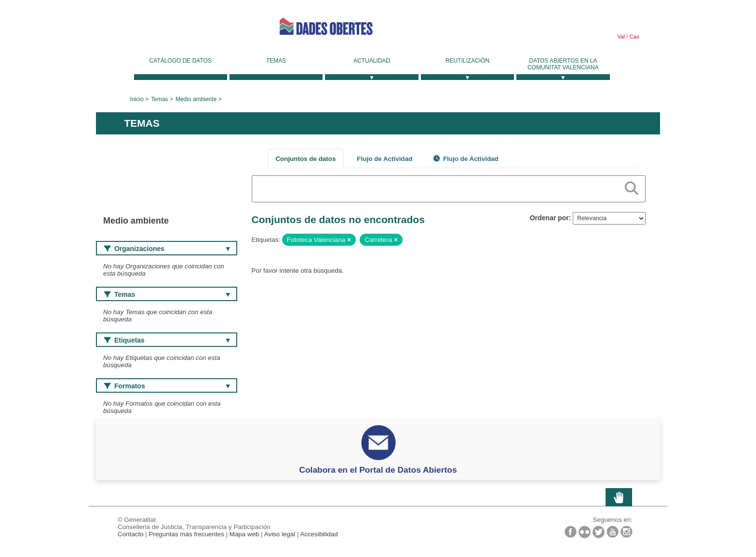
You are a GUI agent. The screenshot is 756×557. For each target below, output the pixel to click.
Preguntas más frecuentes (187, 534)
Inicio (137, 99)
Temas (276, 61)
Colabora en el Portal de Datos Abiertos (378, 470)
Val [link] (621, 37)
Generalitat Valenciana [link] (168, 30)
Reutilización (467, 61)
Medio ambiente (196, 99)
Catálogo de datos (181, 61)
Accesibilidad (319, 534)
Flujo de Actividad (385, 159)
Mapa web (244, 534)
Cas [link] (634, 37)
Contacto (131, 534)
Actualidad (372, 61)
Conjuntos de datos (305, 159)
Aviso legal (280, 534)
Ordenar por (549, 218)
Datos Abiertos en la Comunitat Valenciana (563, 64)
